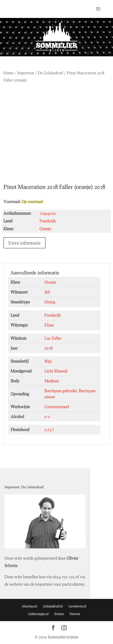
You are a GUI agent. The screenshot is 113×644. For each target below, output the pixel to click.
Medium (52, 381)
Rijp (48, 361)
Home (8, 73)
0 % (47, 416)
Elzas (49, 325)
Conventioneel (57, 407)
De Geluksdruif (50, 73)
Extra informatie (24, 243)
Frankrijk (53, 315)
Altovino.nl (29, 606)
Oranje (50, 282)
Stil (47, 292)
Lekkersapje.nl (38, 614)
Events (59, 614)
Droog (50, 302)
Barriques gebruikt (61, 391)
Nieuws (75, 614)
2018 (48, 348)
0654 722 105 (64, 577)
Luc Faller (53, 338)
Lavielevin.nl (77, 606)
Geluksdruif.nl (53, 606)
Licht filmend (56, 371)
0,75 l (49, 429)
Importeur (26, 73)
